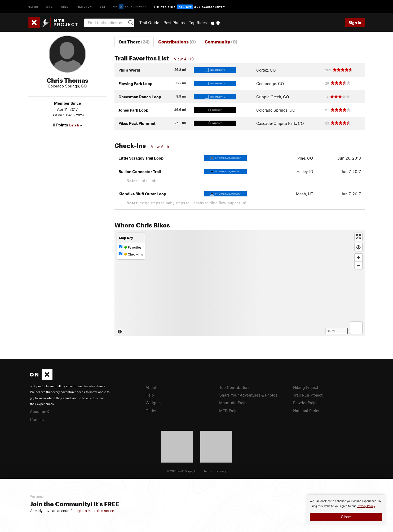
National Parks (306, 411)
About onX (39, 411)
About (151, 387)
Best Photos (174, 23)
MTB (50, 6)
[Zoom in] (358, 258)
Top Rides (198, 23)
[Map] (240, 283)
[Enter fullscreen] (358, 237)
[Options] (356, 328)
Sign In (355, 23)
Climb (33, 6)
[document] (346, 510)
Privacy (222, 471)
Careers (37, 419)
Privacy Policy (366, 506)
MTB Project (230, 411)
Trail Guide (149, 23)
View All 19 (184, 59)
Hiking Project (306, 387)
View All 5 (160, 146)
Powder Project (306, 403)
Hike (65, 6)
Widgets (153, 403)
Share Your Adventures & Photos (248, 395)
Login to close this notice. (94, 511)
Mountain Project (235, 403)
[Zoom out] (358, 265)
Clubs (151, 411)
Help (150, 395)
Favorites (130, 247)
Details (76, 125)
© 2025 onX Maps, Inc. (183, 471)
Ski (103, 6)
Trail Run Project (308, 395)
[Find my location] (358, 247)
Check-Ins (131, 254)
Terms (208, 471)
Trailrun (84, 6)
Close (346, 517)
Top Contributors (234, 387)
